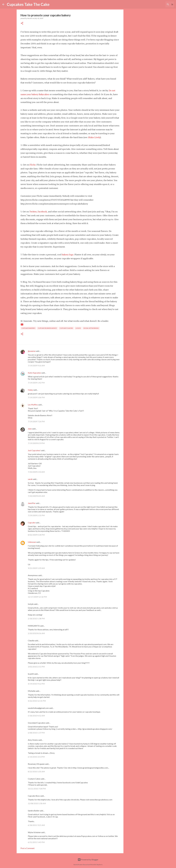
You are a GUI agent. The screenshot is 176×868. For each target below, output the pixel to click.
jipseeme (32, 351)
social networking (91, 328)
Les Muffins (33, 405)
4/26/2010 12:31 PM (37, 701)
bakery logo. (68, 255)
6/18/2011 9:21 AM (36, 825)
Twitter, (33, 212)
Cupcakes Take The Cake (28, 4)
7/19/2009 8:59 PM (36, 443)
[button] (22, 23)
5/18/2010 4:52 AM (36, 716)
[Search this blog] (161, 4)
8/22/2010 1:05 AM (36, 771)
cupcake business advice (47, 328)
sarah (30, 479)
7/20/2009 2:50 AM (36, 472)
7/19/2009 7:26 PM (36, 421)
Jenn (30, 429)
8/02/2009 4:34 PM (36, 535)
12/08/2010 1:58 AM (37, 803)
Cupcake (32, 523)
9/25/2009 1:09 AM (36, 568)
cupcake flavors (66, 328)
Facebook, (43, 212)
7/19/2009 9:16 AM (36, 366)
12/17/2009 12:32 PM (37, 597)
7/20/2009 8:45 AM (36, 496)
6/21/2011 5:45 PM (36, 842)
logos (78, 328)
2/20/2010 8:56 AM (36, 633)
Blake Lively (94, 137)
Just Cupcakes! (34, 450)
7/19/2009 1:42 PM (36, 383)
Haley (30, 390)
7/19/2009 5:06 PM (36, 397)
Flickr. (33, 165)
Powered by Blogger (88, 860)
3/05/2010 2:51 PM (36, 667)
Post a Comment (27, 848)
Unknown (32, 542)
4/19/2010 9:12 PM (36, 684)
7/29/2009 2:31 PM (36, 515)
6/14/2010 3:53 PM (36, 757)
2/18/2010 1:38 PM (36, 618)
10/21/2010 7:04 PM (37, 789)
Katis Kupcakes (34, 373)
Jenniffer (32, 503)
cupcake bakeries (28, 328)
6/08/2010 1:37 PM (36, 733)
